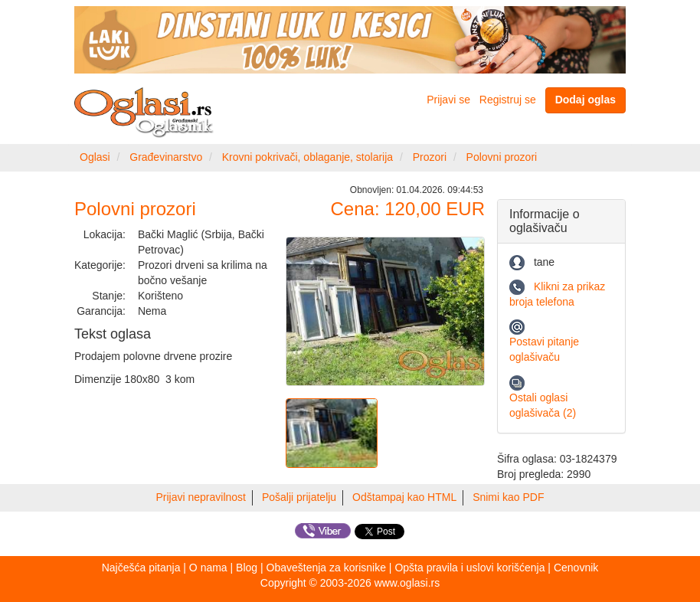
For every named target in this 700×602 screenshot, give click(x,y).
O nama (208, 568)
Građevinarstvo (166, 157)
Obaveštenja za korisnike (326, 568)
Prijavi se (448, 100)
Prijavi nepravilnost (201, 497)
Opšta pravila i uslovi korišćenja (469, 568)
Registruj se (508, 100)
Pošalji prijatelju (299, 497)
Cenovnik (576, 568)
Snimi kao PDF (508, 497)
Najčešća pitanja (141, 568)
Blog (247, 568)
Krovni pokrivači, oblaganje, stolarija (307, 157)
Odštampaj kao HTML (404, 497)
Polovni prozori (502, 157)
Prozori (430, 157)
